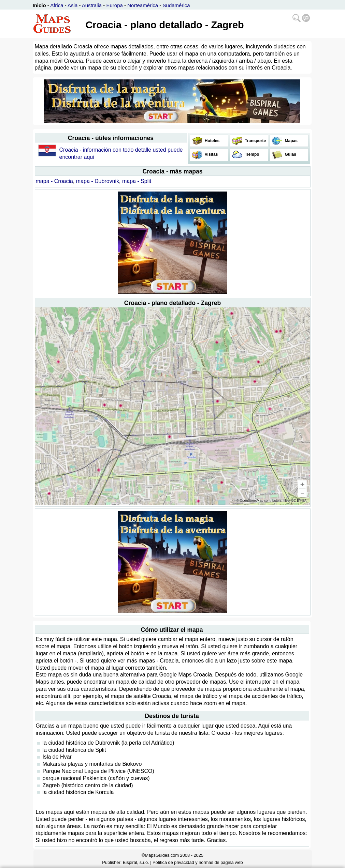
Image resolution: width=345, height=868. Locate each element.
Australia (92, 5)
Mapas (291, 141)
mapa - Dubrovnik (98, 181)
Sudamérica (176, 5)
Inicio (39, 5)
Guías (290, 154)
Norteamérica (143, 5)
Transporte (255, 141)
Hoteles (212, 141)
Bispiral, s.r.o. (136, 862)
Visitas (211, 154)
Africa (57, 5)
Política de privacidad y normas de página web (198, 862)
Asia (73, 5)
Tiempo (251, 154)
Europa (114, 5)
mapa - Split (137, 181)
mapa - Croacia (54, 181)
